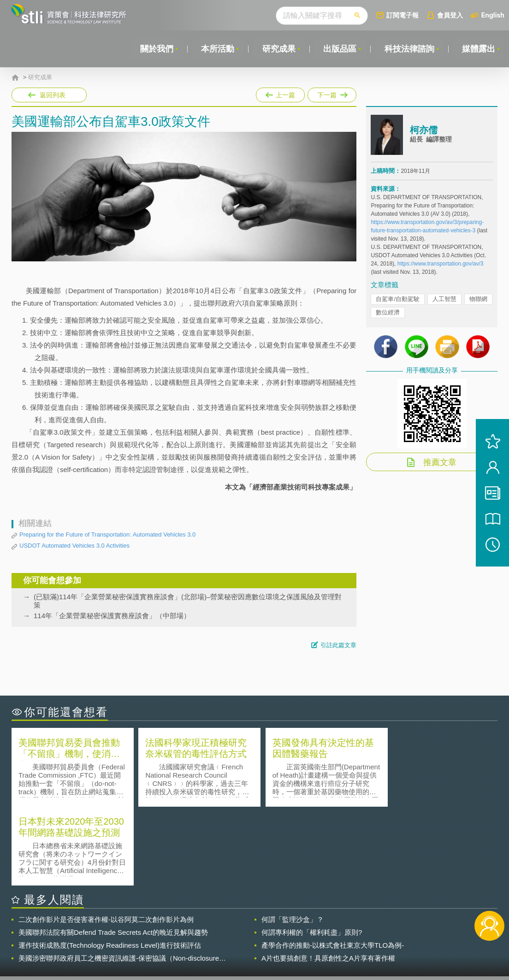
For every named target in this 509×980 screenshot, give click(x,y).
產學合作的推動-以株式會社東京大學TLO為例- (333, 866)
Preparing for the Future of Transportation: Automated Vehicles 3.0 (107, 534)
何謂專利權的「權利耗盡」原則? (312, 853)
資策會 (377, 929)
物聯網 (478, 299)
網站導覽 (311, 942)
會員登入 (450, 15)
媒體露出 (479, 49)
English (493, 15)
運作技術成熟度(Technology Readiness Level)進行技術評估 (110, 866)
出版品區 (339, 49)
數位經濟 (388, 312)
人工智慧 (444, 299)
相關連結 (426, 929)
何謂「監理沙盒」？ (293, 841)
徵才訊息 (311, 929)
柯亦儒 (424, 130)
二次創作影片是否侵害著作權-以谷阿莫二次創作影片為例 (106, 841)
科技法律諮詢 (409, 49)
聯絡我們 (258, 942)
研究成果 (278, 49)
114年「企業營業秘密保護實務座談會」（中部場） (112, 616)
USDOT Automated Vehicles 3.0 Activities (74, 546)
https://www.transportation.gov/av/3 (441, 264)
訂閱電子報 (402, 15)
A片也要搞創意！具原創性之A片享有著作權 (328, 879)
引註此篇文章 (338, 645)
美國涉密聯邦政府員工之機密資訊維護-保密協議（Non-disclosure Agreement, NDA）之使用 (119, 880)
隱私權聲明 (261, 929)
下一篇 (331, 93)
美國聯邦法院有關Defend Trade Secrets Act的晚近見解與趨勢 (113, 853)
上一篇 (280, 93)
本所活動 (217, 49)
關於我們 (155, 49)
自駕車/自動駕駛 (398, 299)
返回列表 (53, 95)
